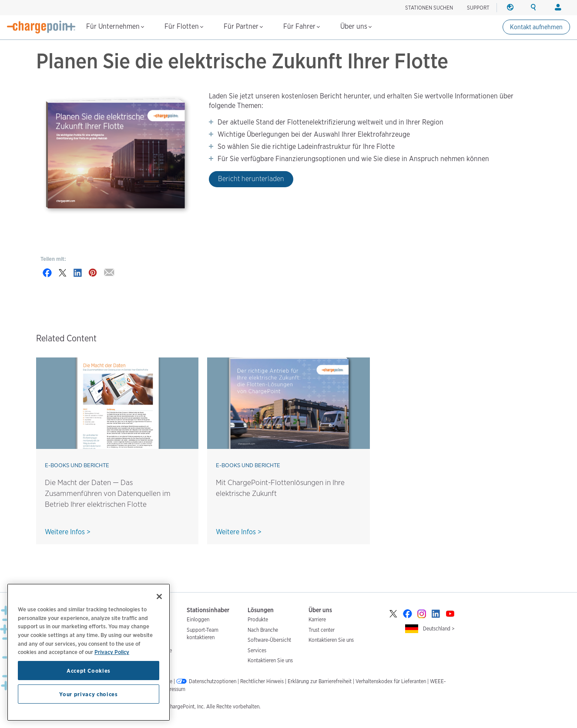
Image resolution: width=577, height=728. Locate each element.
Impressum (173, 689)
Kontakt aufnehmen (536, 27)
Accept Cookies (89, 671)
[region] (89, 652)
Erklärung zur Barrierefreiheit (320, 681)
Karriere (317, 619)
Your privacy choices (88, 694)
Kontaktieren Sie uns (270, 660)
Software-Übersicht (269, 640)
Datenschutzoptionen (213, 681)
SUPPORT (478, 8)
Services (257, 650)
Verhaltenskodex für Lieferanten (391, 681)
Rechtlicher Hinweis (262, 681)
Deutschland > (439, 629)
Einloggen (198, 619)
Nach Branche (263, 630)
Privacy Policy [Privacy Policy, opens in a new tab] (112, 652)
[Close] (159, 597)
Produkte (258, 619)
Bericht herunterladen (251, 179)
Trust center (322, 630)
